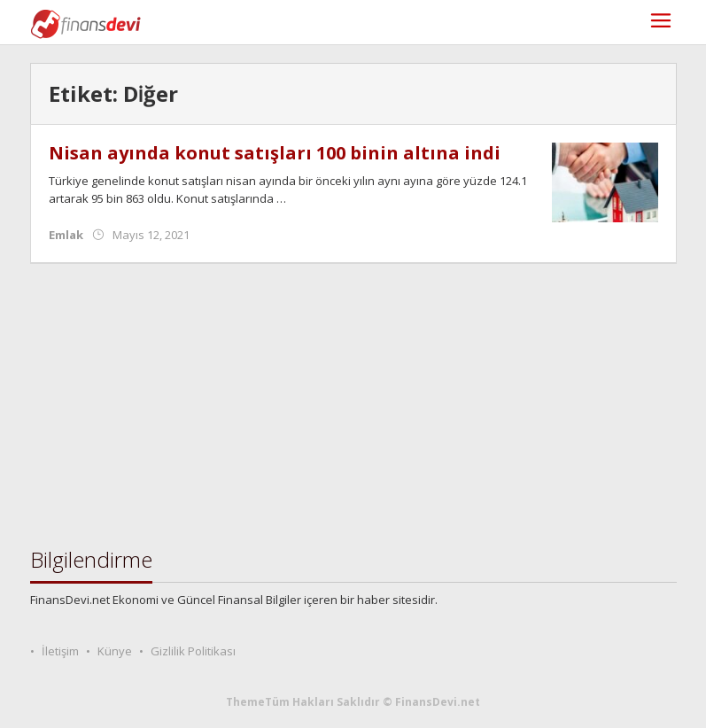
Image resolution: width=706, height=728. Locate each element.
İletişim (60, 651)
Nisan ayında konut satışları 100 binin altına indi (275, 153)
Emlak (66, 235)
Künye (115, 651)
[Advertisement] (353, 406)
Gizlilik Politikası (193, 651)
